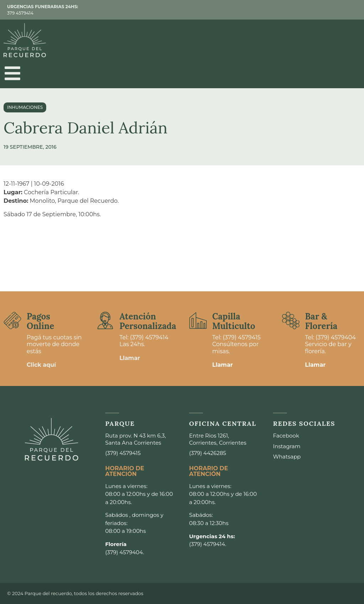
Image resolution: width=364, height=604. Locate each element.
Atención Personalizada (148, 321)
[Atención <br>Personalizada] (105, 320)
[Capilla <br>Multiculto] (198, 320)
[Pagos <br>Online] (12, 320)
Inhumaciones (25, 107)
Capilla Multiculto (234, 321)
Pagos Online (40, 321)
